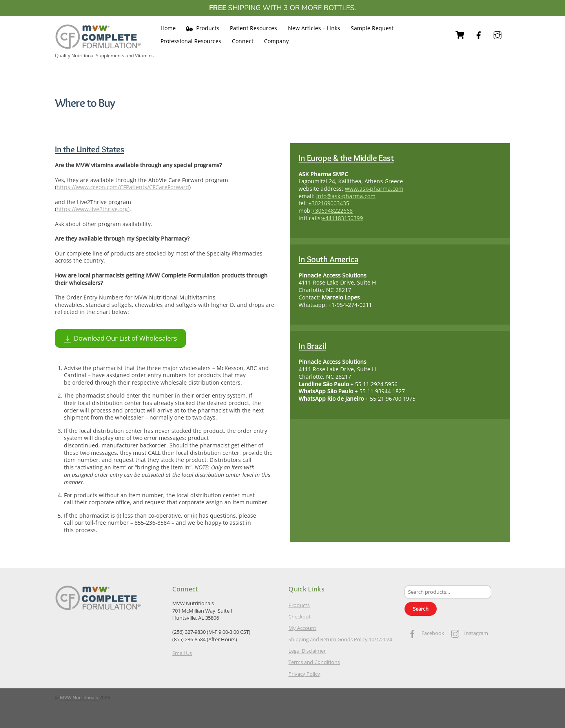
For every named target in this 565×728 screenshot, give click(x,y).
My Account (302, 628)
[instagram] (498, 34)
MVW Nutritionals (79, 698)
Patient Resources (253, 28)
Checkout (300, 617)
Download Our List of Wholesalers (120, 338)
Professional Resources (191, 41)
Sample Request (372, 28)
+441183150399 (343, 218)
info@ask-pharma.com (346, 196)
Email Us (182, 653)
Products (203, 28)
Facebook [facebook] (424, 633)
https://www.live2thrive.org (92, 209)
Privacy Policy (304, 674)
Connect (243, 41)
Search (421, 609)
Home (168, 28)
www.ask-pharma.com (374, 189)
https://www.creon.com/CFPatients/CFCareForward (123, 187)
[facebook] (479, 34)
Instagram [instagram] (468, 633)
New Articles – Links (314, 28)
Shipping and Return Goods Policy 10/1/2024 (340, 640)
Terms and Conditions (314, 662)
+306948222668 (332, 211)
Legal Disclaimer (307, 651)
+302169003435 (329, 203)
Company (276, 41)
